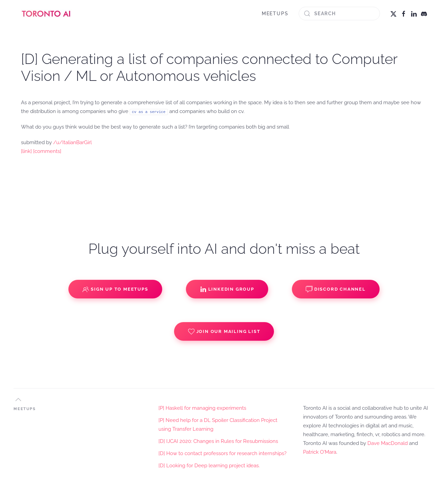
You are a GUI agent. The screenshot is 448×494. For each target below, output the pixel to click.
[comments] (47, 151)
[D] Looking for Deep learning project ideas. (209, 466)
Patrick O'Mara (320, 452)
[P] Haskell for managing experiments (202, 408)
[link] (26, 151)
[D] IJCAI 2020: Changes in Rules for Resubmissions (218, 441)
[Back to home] (46, 14)
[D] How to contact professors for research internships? (222, 453)
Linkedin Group (227, 289)
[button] (18, 400)
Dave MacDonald (388, 443)
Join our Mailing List (224, 332)
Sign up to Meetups (115, 289)
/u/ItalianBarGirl (72, 142)
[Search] (339, 14)
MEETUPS (275, 14)
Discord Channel (336, 289)
